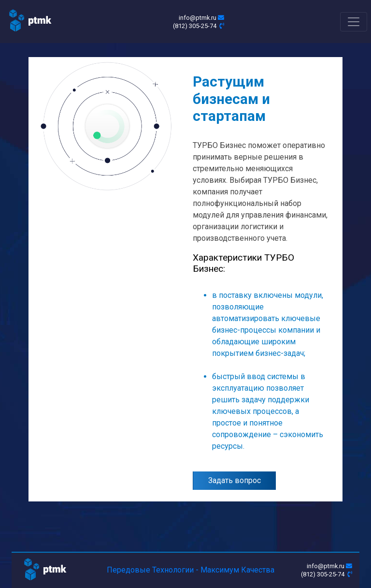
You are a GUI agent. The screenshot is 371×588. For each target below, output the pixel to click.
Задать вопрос (235, 480)
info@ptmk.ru (201, 18)
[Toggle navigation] (354, 22)
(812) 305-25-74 (199, 26)
